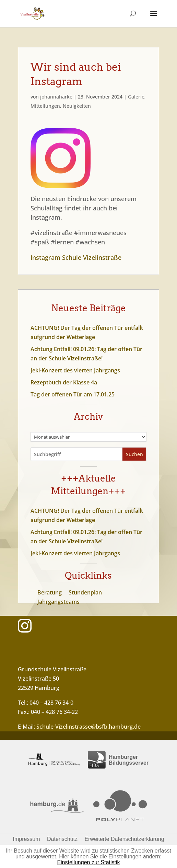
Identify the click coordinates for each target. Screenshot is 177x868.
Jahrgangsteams (58, 602)
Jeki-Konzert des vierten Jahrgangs (75, 370)
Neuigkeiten (77, 106)
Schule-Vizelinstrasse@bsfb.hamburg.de (88, 727)
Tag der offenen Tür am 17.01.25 (73, 394)
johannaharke (56, 97)
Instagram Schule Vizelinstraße (76, 257)
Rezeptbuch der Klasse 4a (64, 382)
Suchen (134, 454)
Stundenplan (85, 592)
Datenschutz (62, 839)
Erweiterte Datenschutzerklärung (124, 839)
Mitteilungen (45, 106)
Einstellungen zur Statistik (88, 862)
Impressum (26, 839)
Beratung (50, 592)
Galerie (136, 97)
